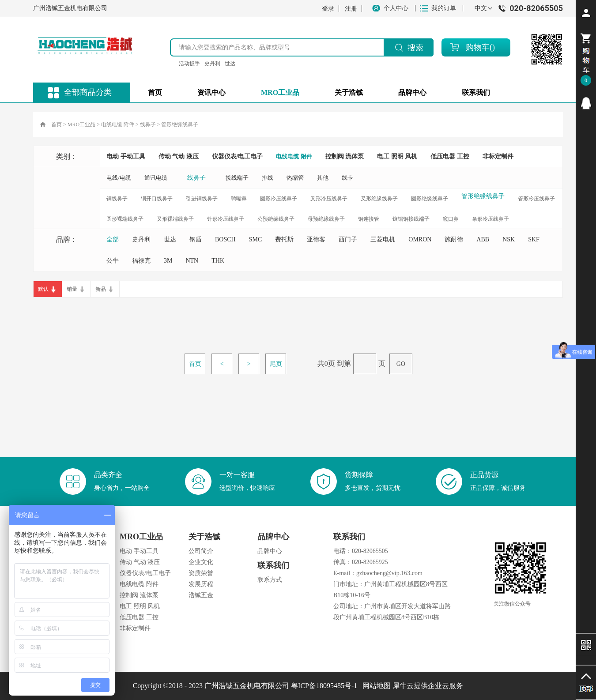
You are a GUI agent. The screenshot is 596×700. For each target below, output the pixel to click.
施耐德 (454, 239)
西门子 (348, 239)
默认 (43, 289)
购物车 (478, 47)
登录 (328, 9)
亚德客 (316, 239)
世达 (230, 64)
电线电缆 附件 (118, 124)
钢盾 (196, 239)
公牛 (113, 261)
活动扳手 (189, 64)
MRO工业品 (81, 124)
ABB (483, 239)
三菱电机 (383, 239)
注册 (351, 9)
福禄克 (141, 261)
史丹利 (212, 64)
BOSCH (225, 239)
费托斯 (284, 239)
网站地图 (375, 686)
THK (218, 261)
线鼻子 (148, 124)
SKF (534, 239)
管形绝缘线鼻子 (180, 124)
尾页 (276, 364)
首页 (155, 92)
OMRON (420, 239)
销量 (72, 289)
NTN (192, 261)
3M (168, 261)
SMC (256, 239)
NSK (509, 239)
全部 (113, 239)
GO (401, 364)
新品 (101, 289)
